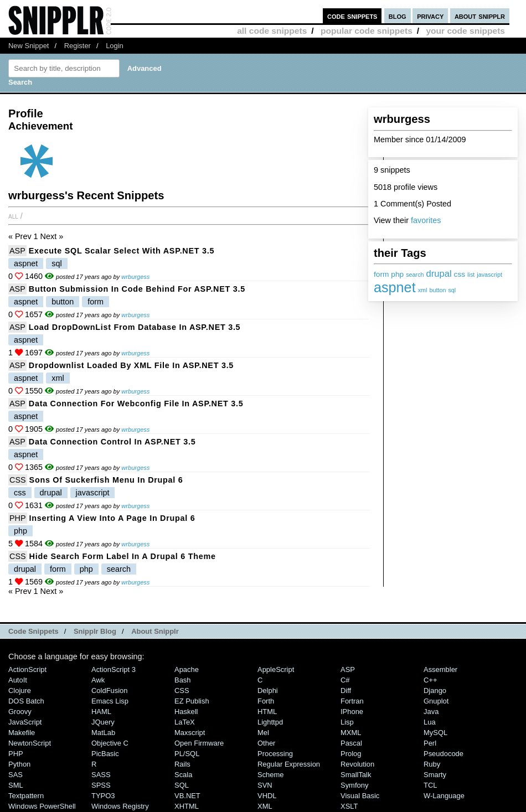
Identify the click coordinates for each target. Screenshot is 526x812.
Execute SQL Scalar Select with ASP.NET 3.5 (122, 251)
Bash (183, 680)
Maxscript (190, 733)
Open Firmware (199, 743)
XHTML (187, 806)
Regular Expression (289, 764)
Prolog (351, 754)
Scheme (271, 775)
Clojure (20, 691)
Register (78, 46)
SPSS (101, 785)
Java (431, 712)
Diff (346, 691)
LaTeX (185, 722)
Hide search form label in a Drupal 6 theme (123, 556)
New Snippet (29, 46)
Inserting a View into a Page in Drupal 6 (112, 518)
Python (19, 764)
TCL (430, 785)
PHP (18, 518)
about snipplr (480, 16)
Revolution (357, 764)
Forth (266, 701)
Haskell (186, 712)
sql (452, 290)
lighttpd (270, 722)
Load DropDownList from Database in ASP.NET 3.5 (135, 327)
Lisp (347, 722)
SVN (265, 785)
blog (398, 16)
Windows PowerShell (42, 806)
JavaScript (25, 722)
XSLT (349, 806)
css (460, 274)
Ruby (432, 764)
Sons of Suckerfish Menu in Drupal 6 (106, 480)
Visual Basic (360, 796)
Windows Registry (120, 806)
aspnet (395, 287)
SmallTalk (356, 775)
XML (265, 806)
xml (423, 290)
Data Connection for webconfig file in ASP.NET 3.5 (136, 404)
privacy (430, 16)
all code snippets (272, 31)
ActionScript (27, 669)
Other (266, 743)
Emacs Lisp (110, 701)
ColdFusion (110, 691)
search (415, 275)
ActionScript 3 (114, 669)
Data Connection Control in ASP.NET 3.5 (112, 442)
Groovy (20, 712)
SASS (101, 775)
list (471, 275)
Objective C (110, 743)
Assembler (440, 669)
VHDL (267, 796)
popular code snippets (367, 31)
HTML (267, 712)
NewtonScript (30, 743)
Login (115, 46)
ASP (17, 251)
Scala (183, 775)
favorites (426, 220)
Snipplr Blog (95, 631)
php (397, 274)
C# (345, 680)
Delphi (268, 691)
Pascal (351, 743)
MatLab (103, 733)
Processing (275, 754)
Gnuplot (436, 701)
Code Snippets (33, 631)
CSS (18, 480)
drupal (439, 274)
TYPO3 (103, 796)
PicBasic (105, 754)
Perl (430, 743)
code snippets (352, 16)
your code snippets (465, 31)
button (437, 290)
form (381, 274)
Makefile (22, 733)
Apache (187, 669)
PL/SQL (187, 754)
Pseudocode (444, 754)
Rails (182, 764)
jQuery (103, 722)
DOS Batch (26, 701)
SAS (16, 775)
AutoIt (18, 680)
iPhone (352, 712)
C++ (430, 680)
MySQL (435, 733)
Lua (430, 722)
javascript (489, 275)
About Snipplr (155, 631)
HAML (101, 712)
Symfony (354, 785)
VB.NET (187, 796)
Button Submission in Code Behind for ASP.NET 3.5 (137, 289)
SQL (182, 785)
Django (435, 691)
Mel (263, 733)
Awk (98, 680)
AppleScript (276, 669)
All (13, 216)
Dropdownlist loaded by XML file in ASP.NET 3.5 (131, 365)
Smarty (435, 775)
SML (16, 785)
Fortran (352, 701)
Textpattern (26, 796)
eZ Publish (192, 701)
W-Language (444, 796)
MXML (351, 733)
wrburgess (135, 277)
